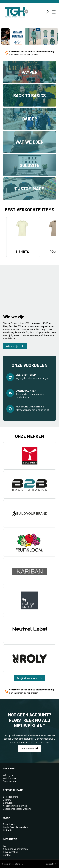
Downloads (9, 824)
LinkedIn (7, 830)
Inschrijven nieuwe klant (16, 827)
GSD (56, 864)
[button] (11, 45)
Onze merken (10, 781)
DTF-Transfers (10, 797)
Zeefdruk (8, 800)
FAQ (5, 846)
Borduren (8, 803)
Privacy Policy (10, 852)
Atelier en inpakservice (15, 806)
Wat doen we (10, 778)
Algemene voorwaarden (15, 849)
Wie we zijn (15, 346)
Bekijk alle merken (29, 678)
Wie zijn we (9, 775)
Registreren (29, 748)
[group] (29, 37)
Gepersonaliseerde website (17, 809)
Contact (7, 855)
